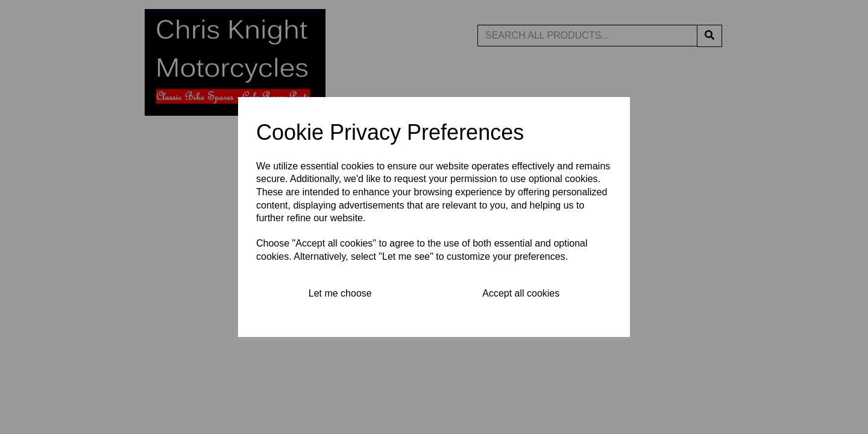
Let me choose (340, 293)
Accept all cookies (521, 293)
